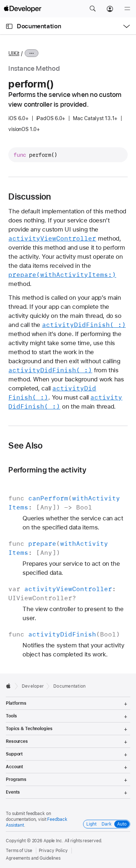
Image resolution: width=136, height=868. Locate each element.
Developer (33, 686)
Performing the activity (47, 470)
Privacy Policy (53, 851)
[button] (92, 9)
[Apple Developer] (22, 9)
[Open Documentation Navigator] (9, 26)
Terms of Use (19, 851)
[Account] (110, 9)
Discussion (30, 197)
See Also (25, 446)
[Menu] (127, 9)
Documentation (39, 26)
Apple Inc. (53, 841)
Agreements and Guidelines (33, 858)
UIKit (14, 53)
